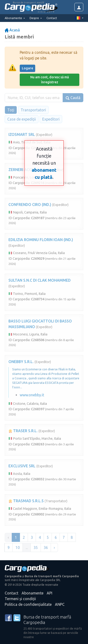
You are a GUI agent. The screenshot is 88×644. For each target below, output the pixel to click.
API (50, 593)
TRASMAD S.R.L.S (26, 501)
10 (18, 548)
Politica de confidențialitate (28, 604)
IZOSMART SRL (22, 134)
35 (36, 548)
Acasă (12, 30)
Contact (52, 18)
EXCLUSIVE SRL (22, 466)
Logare (27, 68)
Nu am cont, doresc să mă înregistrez (50, 80)
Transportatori (33, 110)
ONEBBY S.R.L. (21, 362)
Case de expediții (22, 119)
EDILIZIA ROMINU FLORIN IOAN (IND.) (41, 240)
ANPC (60, 604)
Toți (11, 110)
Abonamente (33, 593)
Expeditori (51, 119)
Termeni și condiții (20, 599)
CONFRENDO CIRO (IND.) (30, 205)
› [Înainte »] (54, 548)
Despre (35, 18)
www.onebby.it (32, 395)
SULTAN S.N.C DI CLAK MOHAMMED (40, 280)
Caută (73, 98)
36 (46, 548)
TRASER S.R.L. (23, 431)
